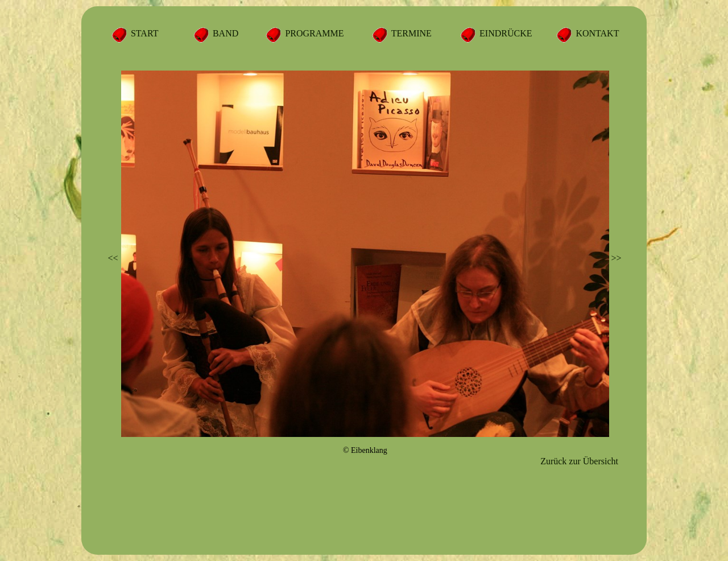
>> (616, 258)
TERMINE (410, 33)
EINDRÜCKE (504, 33)
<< (113, 258)
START (143, 33)
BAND (224, 33)
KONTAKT (596, 33)
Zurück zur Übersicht (579, 461)
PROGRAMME (313, 33)
